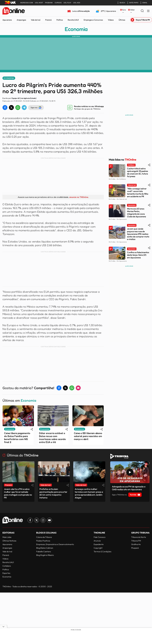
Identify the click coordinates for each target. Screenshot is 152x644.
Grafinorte (136, 544)
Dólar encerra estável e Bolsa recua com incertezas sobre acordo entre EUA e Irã (52, 438)
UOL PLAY (67, 3)
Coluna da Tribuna (44, 537)
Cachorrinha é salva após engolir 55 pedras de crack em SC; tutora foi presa (137, 172)
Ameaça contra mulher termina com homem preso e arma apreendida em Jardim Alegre (89, 493)
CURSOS (58, 3)
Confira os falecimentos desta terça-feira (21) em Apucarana (138, 255)
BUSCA (121, 3)
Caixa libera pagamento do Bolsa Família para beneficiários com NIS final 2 (17, 438)
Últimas (122, 20)
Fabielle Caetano (44, 551)
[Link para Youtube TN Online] (49, 520)
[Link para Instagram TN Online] (43, 520)
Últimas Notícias (9, 541)
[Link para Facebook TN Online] (30, 520)
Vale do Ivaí (36, 20)
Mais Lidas (7, 537)
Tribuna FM (136, 541)
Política (60, 20)
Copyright (98, 548)
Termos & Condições (103, 551)
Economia (76, 29)
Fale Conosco (100, 537)
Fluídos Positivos (43, 541)
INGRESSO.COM (27, 3)
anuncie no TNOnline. (79, 197)
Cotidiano (7, 566)
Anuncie (97, 541)
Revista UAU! (73, 20)
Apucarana (7, 20)
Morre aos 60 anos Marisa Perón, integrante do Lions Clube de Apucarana (136, 213)
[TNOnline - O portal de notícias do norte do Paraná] (14, 11)
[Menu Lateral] (148, 11)
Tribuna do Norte (139, 537)
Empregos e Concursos (93, 20)
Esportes (6, 573)
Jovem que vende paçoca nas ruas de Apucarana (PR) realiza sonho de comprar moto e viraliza (138, 234)
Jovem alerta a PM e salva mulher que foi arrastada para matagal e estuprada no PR (18, 493)
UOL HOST (39, 3)
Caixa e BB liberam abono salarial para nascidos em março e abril (88, 436)
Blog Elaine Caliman (45, 548)
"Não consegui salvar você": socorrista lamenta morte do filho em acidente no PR (138, 192)
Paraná (48, 20)
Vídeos (111, 20)
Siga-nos (36, 108)
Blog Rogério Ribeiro (45, 555)
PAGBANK (49, 3)
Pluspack (135, 548)
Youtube (135, 495)
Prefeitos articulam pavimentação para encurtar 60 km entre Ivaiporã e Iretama (53, 493)
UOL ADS (77, 3)
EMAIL (144, 3)
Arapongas (21, 20)
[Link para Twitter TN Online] (37, 520)
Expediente (99, 544)
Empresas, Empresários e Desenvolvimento (55, 544)
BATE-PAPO (133, 3)
